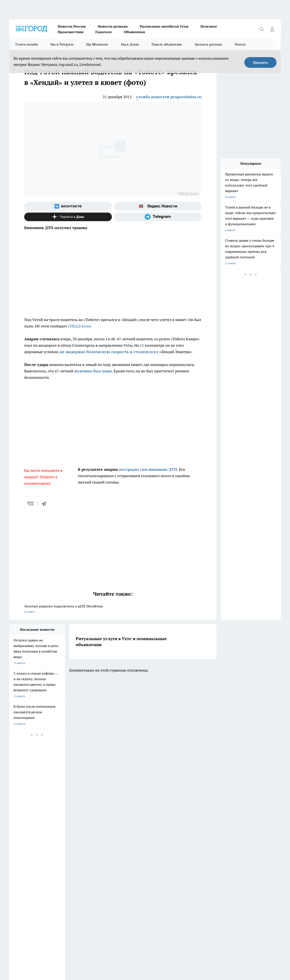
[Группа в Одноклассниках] (207, 831)
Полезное (209, 26)
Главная (14, 865)
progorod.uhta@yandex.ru (25, 901)
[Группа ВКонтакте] (68, 206)
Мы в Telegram (62, 44)
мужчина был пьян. (93, 371)
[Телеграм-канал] (158, 217)
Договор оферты (74, 849)
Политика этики (73, 854)
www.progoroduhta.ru (43, 876)
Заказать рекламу (209, 44)
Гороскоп (104, 32)
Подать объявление (167, 44)
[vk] (31, 503)
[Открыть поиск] (261, 29)
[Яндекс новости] (158, 206)
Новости (69, 865)
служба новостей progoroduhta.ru (169, 97)
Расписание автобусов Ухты (164, 26)
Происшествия (71, 32)
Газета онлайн (27, 44)
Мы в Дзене (130, 44)
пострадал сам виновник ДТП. (148, 469)
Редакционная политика (132, 854)
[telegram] (45, 503)
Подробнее (202, 957)
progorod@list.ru (99, 894)
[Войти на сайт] (272, 29)
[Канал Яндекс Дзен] (68, 217)
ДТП (120, 849)
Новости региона (113, 26)
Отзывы (68, 859)
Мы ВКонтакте (97, 44)
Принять (261, 62)
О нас (121, 859)
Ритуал (240, 44)
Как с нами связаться (22, 859)
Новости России (72, 26)
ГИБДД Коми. (80, 326)
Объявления (134, 32)
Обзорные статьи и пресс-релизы (29, 849)
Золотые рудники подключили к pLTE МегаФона (113, 609)
